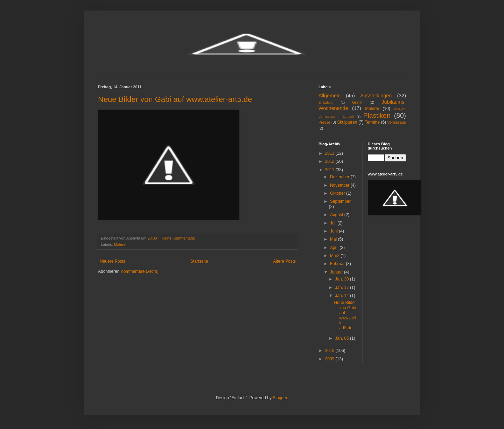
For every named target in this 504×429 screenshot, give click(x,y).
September (340, 201)
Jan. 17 (342, 288)
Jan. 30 (342, 279)
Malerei (120, 244)
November (340, 185)
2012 (330, 161)
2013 (330, 153)
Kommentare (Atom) (140, 271)
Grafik (357, 102)
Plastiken (377, 115)
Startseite (199, 261)
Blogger (280, 398)
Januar (337, 272)
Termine (372, 122)
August (337, 215)
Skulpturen (347, 122)
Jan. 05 (342, 338)
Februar (338, 264)
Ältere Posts (284, 261)
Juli (334, 223)
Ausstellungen (376, 96)
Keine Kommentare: (179, 238)
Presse (324, 122)
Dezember (340, 177)
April (335, 248)
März (335, 256)
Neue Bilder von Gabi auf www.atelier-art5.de (175, 99)
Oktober (338, 193)
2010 (330, 351)
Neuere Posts (113, 261)
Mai (334, 239)
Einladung (326, 102)
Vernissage (397, 122)
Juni (334, 231)
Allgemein (330, 96)
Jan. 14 (342, 296)
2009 (330, 359)
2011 (330, 170)
